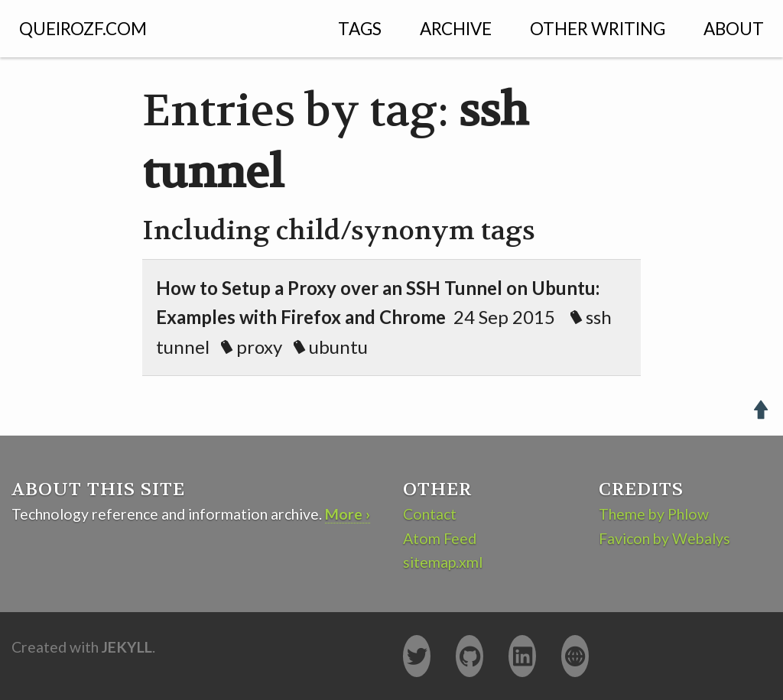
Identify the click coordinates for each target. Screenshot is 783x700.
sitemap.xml (443, 562)
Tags (360, 29)
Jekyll (127, 647)
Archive (456, 29)
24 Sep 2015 (384, 317)
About (734, 29)
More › (348, 514)
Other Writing (598, 29)
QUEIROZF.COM (83, 29)
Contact (430, 514)
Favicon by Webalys (664, 538)
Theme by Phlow (654, 514)
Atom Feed (440, 538)
